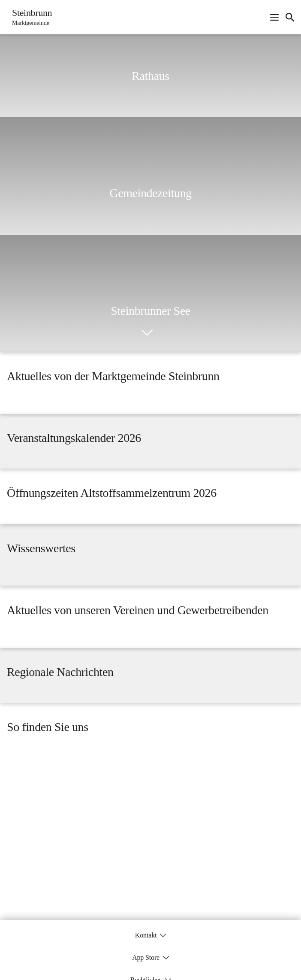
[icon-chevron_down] (147, 333)
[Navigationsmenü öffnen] (274, 17)
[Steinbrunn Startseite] (29, 17)
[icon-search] (290, 17)
